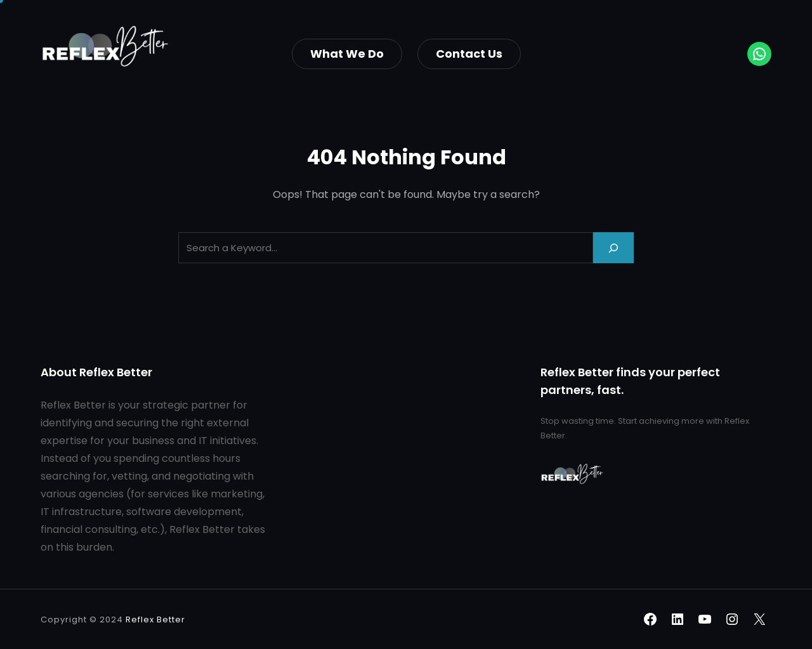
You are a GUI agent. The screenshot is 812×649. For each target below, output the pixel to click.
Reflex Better (155, 619)
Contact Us (469, 54)
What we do (347, 54)
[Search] (613, 248)
